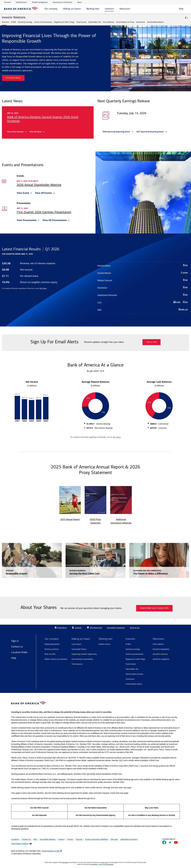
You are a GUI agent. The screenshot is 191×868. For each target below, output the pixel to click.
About (79, 2)
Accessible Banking (48, 839)
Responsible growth (52, 644)
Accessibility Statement (116, 628)
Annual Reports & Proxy (125, 22)
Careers (61, 839)
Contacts (78, 628)
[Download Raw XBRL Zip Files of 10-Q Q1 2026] (143, 310)
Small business (21, 2)
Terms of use (135, 628)
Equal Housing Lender (51, 851)
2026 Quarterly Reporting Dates (117, 132)
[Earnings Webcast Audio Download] (143, 273)
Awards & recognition (161, 659)
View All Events (43, 193)
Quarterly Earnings (25, 22)
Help (14, 658)
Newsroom (125, 9)
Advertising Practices (129, 839)
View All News (36, 132)
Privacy (70, 839)
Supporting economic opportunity (84, 654)
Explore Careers (105, 644)
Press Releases (109, 22)
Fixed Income (81, 22)
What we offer (50, 654)
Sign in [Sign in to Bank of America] (15, 641)
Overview (5, 22)
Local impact (76, 644)
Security (79, 839)
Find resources (77, 664)
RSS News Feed (96, 628)
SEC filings (43, 288)
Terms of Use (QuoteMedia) (106, 864)
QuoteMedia (65, 862)
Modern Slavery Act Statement (56, 659)
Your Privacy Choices (20, 844)
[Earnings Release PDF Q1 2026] (143, 266)
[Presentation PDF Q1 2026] (143, 288)
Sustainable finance (79, 649)
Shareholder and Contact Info (154, 608)
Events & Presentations (43, 22)
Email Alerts (60, 628)
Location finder (19, 652)
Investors (109, 9)
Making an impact (72, 9)
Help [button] (181, 9)
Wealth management (40, 2)
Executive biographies (161, 649)
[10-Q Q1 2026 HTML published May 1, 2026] (140, 302)
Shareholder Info (95, 22)
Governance (141, 22)
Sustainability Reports (155, 22)
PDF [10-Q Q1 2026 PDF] (186, 302)
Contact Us (26, 839)
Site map (114, 839)
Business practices (52, 649)
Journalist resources (160, 654)
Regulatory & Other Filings (64, 22)
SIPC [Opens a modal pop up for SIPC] (83, 750)
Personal (7, 2)
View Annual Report (13, 78)
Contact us (17, 647)
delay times (105, 862)
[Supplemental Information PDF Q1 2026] (143, 295)
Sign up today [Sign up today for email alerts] (152, 342)
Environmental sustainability (82, 659)
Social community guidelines (96, 839)
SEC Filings (117, 437)
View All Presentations (55, 220)
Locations (15, 839)
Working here (93, 9)
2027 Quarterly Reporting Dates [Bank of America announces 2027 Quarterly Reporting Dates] (150, 132)
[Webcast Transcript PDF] (143, 280)
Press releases (158, 644)
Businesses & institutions (62, 2)
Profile (14, 22)
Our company (51, 9)
